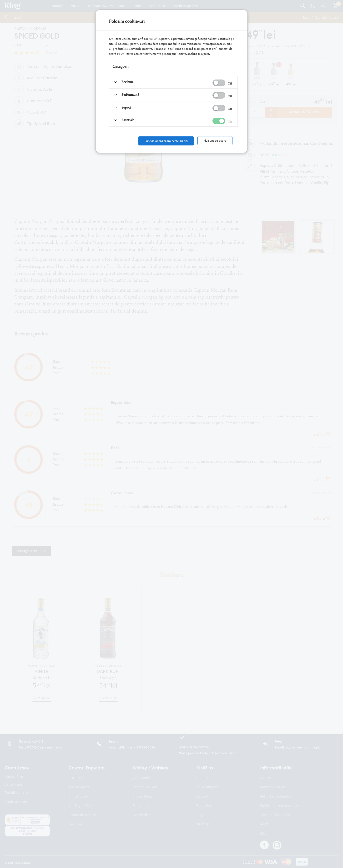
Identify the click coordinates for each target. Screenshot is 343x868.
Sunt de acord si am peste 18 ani (166, 141)
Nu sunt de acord (215, 141)
